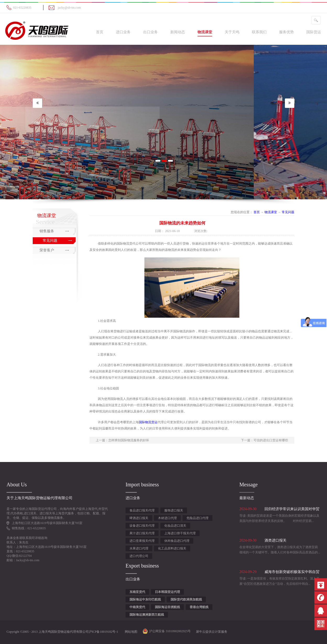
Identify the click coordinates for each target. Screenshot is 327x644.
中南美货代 (137, 607)
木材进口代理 (167, 518)
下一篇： (264, 440)
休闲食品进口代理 (177, 541)
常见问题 (288, 212)
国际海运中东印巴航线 (145, 599)
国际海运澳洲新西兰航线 (147, 615)
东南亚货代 (137, 592)
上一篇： (122, 440)
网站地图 (130, 632)
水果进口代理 (139, 548)
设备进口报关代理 (142, 526)
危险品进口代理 (198, 518)
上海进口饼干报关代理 (180, 533)
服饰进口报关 (174, 510)
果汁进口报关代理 (142, 533)
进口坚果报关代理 (142, 541)
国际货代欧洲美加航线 (186, 599)
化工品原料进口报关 (172, 548)
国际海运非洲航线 (167, 607)
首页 (100, 32)
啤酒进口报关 (139, 518)
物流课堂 (271, 212)
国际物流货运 (148, 422)
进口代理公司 (139, 556)
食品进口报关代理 (142, 510)
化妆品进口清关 (175, 526)
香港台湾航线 (199, 607)
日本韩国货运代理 (167, 592)
